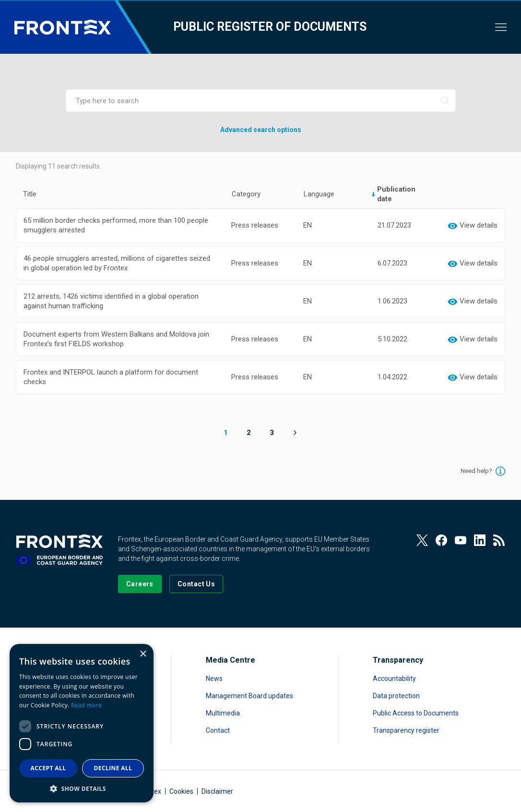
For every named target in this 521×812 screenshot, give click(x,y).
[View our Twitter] (422, 540)
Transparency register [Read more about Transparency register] (406, 730)
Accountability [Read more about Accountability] (394, 679)
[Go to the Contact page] (196, 584)
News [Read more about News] (214, 679)
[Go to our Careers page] (140, 584)
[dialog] (82, 723)
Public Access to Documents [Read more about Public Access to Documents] (416, 713)
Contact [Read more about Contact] (218, 730)
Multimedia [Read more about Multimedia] (223, 713)
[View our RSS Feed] (499, 540)
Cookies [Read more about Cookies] (181, 791)
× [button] (143, 654)
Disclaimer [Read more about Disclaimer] (217, 791)
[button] (82, 788)
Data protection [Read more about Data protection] (396, 696)
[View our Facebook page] (441, 540)
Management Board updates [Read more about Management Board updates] (249, 696)
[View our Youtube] (461, 540)
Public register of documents (270, 27)
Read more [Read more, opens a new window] (86, 705)
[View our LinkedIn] (480, 540)
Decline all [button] (113, 768)
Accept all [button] (48, 768)
